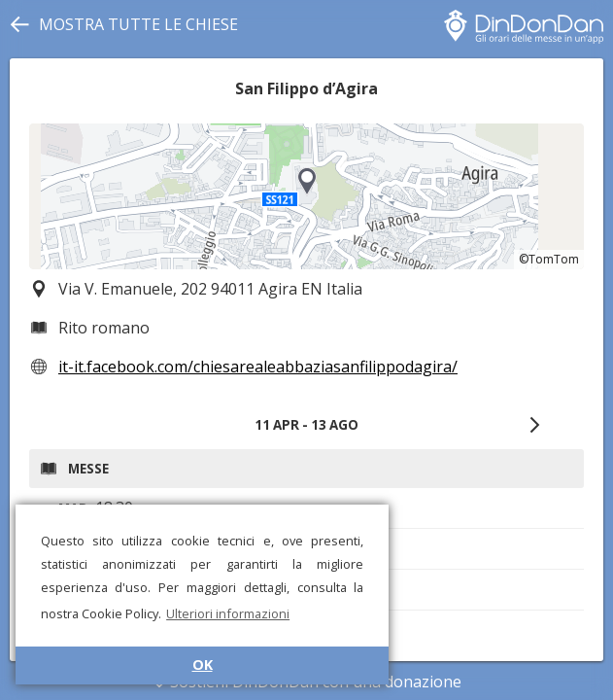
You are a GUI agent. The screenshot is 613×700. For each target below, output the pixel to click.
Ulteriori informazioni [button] (228, 613)
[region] (306, 196)
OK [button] (203, 665)
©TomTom (549, 259)
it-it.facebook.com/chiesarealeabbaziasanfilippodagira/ (258, 367)
